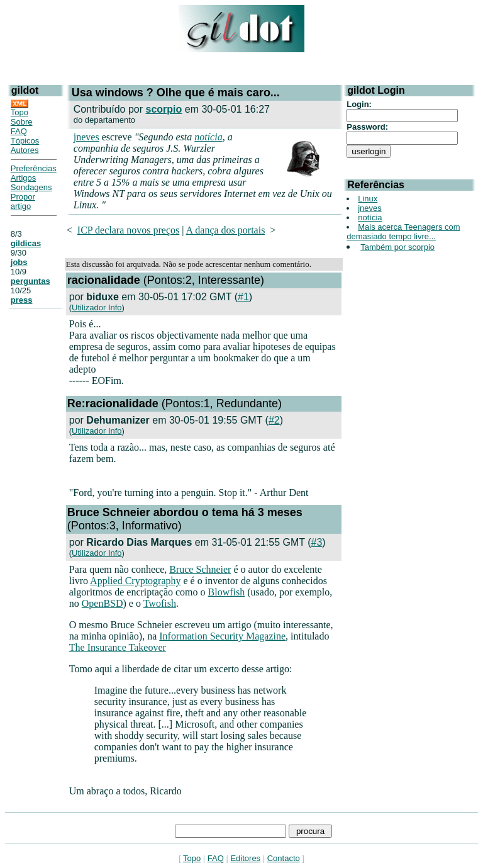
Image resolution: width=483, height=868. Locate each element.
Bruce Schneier (200, 569)
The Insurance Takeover (118, 647)
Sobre (22, 122)
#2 (274, 420)
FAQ (19, 131)
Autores (25, 150)
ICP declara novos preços (128, 230)
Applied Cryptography (135, 581)
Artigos (23, 178)
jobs (19, 262)
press (22, 300)
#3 (317, 542)
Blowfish (227, 592)
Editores (245, 858)
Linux (368, 199)
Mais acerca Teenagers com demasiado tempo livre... (403, 232)
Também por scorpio (397, 247)
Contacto (284, 858)
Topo (19, 112)
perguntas (31, 281)
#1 (243, 297)
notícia (208, 137)
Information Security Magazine (222, 636)
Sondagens (31, 187)
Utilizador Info (97, 307)
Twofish (160, 603)
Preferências (34, 168)
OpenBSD (103, 603)
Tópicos (25, 141)
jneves (86, 137)
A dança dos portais (226, 230)
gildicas (26, 243)
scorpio (164, 109)
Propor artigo (23, 201)
